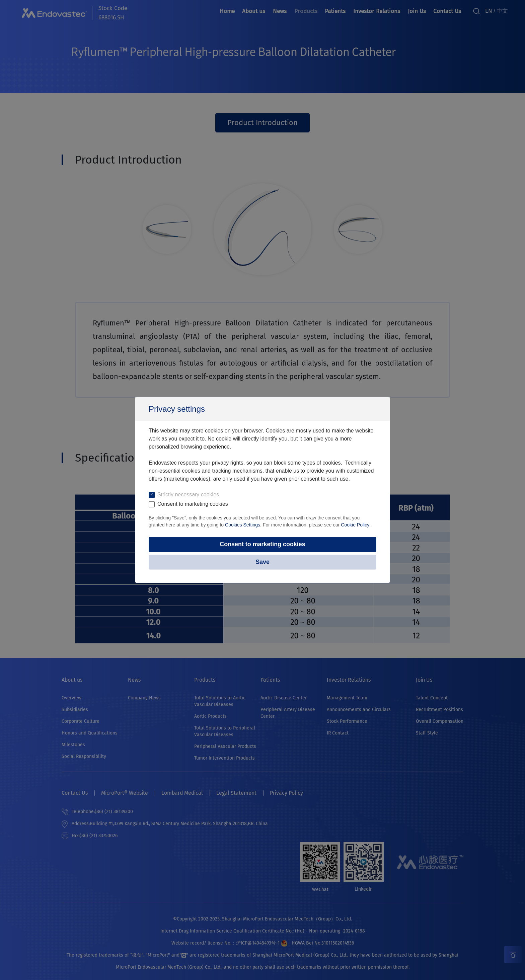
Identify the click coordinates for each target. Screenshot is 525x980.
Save (262, 562)
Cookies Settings (243, 525)
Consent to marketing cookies (262, 545)
